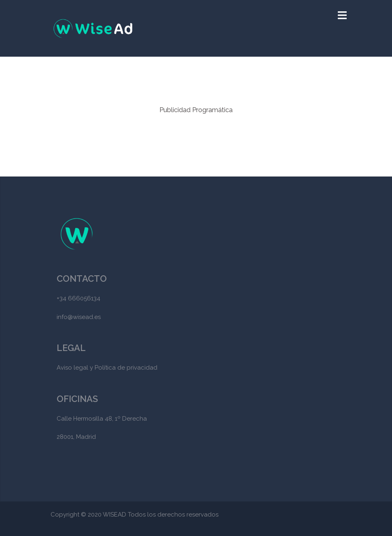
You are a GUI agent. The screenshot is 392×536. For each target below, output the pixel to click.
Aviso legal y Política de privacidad (107, 368)
